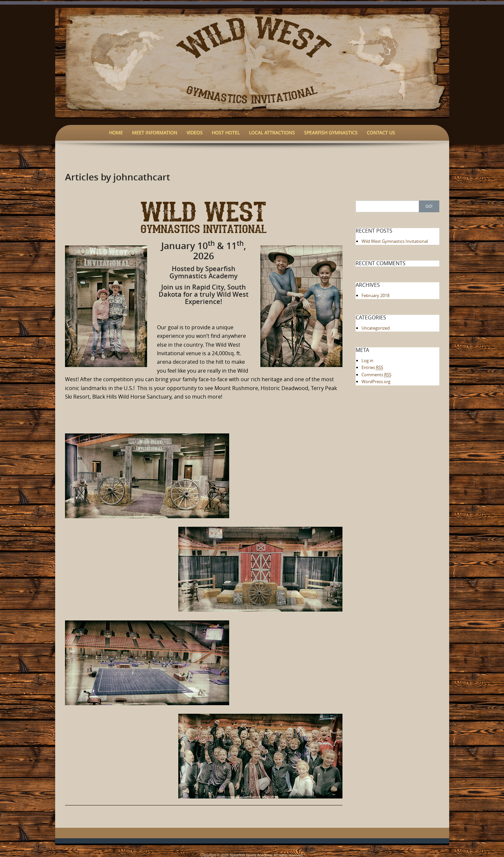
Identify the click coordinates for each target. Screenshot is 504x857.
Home (116, 133)
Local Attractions (272, 133)
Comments (376, 375)
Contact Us (381, 133)
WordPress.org (376, 382)
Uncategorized (376, 328)
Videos (195, 133)
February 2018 (375, 295)
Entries (372, 368)
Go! (429, 206)
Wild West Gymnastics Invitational (395, 241)
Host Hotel (226, 133)
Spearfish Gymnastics (331, 133)
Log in (367, 360)
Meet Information (155, 133)
